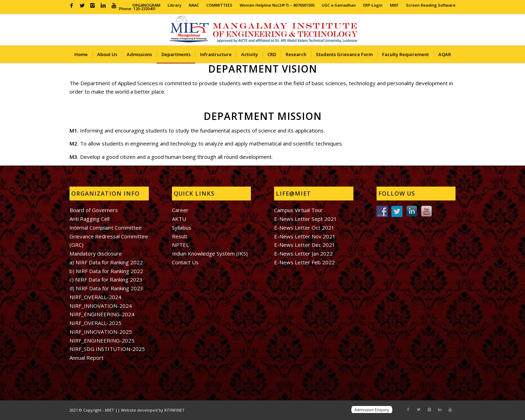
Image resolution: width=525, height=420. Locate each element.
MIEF (394, 5)
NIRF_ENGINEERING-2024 (102, 314)
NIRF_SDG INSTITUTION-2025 (107, 349)
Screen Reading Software (431, 5)
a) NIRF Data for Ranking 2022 (106, 262)
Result (180, 236)
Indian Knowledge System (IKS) (210, 253)
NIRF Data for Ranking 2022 (109, 271)
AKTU (179, 219)
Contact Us (185, 262)
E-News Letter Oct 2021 (304, 228)
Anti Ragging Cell (89, 219)
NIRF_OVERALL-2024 (95, 297)
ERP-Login (373, 5)
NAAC (194, 5)
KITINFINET (174, 410)
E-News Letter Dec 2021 (305, 245)
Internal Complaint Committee (106, 228)
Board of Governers (94, 210)
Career (180, 210)
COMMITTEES (219, 5)
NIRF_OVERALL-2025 (95, 323)
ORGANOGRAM (146, 5)
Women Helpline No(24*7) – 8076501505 (277, 5)
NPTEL (180, 245)
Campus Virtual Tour (298, 210)
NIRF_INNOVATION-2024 (101, 306)
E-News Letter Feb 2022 (304, 262)
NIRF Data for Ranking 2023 (109, 279)
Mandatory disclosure (96, 253)
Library (175, 5)
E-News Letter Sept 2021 (305, 219)
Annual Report (87, 358)
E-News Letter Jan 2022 (303, 253)
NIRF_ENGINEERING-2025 (102, 340)
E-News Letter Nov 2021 (305, 236)
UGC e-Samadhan (339, 5)
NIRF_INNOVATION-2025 (101, 332)
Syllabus (182, 228)
